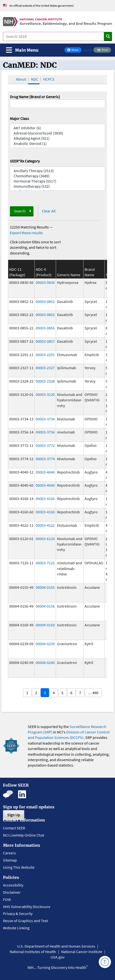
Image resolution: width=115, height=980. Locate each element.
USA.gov (57, 957)
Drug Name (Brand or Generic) (35, 97)
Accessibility (13, 885)
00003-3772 (45, 445)
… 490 (93, 693)
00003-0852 (45, 301)
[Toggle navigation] (22, 50)
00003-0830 (45, 282)
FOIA (7, 899)
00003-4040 (45, 472)
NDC (35, 79)
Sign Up (14, 815)
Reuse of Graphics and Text (25, 921)
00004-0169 (45, 625)
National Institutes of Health (33, 952)
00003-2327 (45, 368)
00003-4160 (45, 499)
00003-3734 (45, 419)
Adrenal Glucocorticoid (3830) (58, 133)
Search (20, 211)
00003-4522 (45, 525)
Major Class (19, 118)
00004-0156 (45, 606)
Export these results (26, 233)
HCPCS (49, 79)
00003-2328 (45, 381)
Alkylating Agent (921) (58, 138)
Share (74, 50)
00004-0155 (45, 587)
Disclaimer (12, 892)
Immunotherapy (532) (58, 186)
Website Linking (16, 928)
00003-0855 (45, 328)
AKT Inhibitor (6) (58, 128)
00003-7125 (45, 563)
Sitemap (10, 860)
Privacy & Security (18, 913)
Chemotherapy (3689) (58, 176)
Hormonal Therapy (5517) (58, 181)
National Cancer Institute (82, 952)
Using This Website (19, 867)
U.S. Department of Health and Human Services (56, 946)
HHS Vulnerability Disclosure (27, 907)
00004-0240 (45, 662)
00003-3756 (45, 432)
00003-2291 (45, 355)
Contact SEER (14, 828)
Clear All (49, 211)
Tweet (87, 50)
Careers (9, 853)
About (21, 79)
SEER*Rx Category (25, 161)
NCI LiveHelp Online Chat (24, 835)
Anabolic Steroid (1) (58, 144)
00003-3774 (45, 459)
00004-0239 (45, 644)
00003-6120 (45, 539)
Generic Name (69, 275)
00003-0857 (45, 341)
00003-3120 (45, 394)
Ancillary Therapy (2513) (58, 171)
